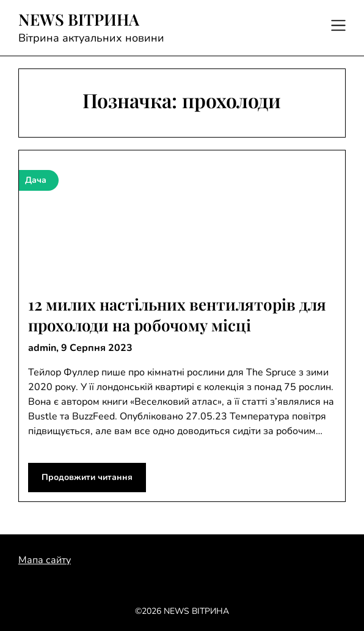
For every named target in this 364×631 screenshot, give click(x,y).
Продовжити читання (87, 477)
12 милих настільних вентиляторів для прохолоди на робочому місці (177, 315)
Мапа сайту (45, 560)
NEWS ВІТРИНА (79, 20)
